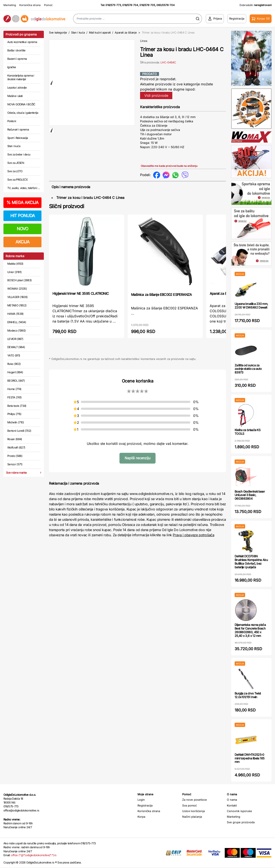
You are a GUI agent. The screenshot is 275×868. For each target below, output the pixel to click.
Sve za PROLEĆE (18, 180)
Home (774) (14, 389)
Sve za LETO (15, 171)
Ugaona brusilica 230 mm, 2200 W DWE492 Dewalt (251, 306)
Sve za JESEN (16, 163)
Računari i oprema (18, 129)
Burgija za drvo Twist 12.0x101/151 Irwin (248, 695)
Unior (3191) (14, 272)
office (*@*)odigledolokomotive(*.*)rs (34, 855)
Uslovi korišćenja (193, 811)
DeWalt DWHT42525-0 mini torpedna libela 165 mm (249, 758)
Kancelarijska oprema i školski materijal (21, 77)
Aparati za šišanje (126, 32)
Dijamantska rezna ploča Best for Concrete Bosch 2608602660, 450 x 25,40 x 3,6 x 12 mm (250, 630)
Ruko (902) (14, 364)
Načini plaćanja (192, 817)
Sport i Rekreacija (18, 138)
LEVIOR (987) (15, 339)
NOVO (22, 229)
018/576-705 (147, 5)
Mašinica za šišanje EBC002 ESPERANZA (161, 295)
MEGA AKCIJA (22, 203)
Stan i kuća (14, 146)
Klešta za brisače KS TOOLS (247, 432)
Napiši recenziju (137, 458)
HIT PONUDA (23, 216)
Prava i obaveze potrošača (193, 535)
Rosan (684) (15, 439)
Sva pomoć (189, 805)
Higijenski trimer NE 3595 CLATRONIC (81, 293)
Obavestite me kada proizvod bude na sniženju (169, 166)
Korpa (141, 817)
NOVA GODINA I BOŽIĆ (21, 104)
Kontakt (232, 805)
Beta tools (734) (17, 406)
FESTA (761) (15, 397)
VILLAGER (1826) (17, 297)
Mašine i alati (15, 96)
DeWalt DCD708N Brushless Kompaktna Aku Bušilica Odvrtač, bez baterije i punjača (251, 562)
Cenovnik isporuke (239, 811)
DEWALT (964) (16, 347)
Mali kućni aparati (100, 32)
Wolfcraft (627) (16, 447)
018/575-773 (113, 5)
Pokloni (12, 121)
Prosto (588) (15, 456)
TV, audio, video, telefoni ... (24, 188)
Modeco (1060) (17, 330)
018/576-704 (130, 5)
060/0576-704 (166, 5)
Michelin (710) (16, 422)
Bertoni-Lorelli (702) (19, 431)
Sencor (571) (15, 464)
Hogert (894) (15, 372)
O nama (232, 800)
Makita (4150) (15, 264)
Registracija (145, 805)
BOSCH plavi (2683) (19, 280)
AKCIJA (22, 242)
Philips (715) (14, 414)
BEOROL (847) (16, 381)
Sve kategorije (58, 32)
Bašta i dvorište (16, 50)
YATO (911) (14, 355)
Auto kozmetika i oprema (22, 42)
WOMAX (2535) (17, 289)
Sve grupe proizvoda (241, 822)
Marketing (10, 5)
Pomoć (48, 5)
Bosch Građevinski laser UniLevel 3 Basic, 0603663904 (250, 495)
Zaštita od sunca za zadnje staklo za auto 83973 (248, 369)
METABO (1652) (17, 305)
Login (141, 800)
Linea (144, 41)
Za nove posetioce (195, 800)
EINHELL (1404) (17, 322)
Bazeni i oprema (17, 59)
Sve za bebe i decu (19, 154)
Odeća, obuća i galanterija (23, 113)
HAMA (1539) (15, 314)
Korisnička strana (30, 5)
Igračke (12, 67)
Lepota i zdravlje (17, 88)
